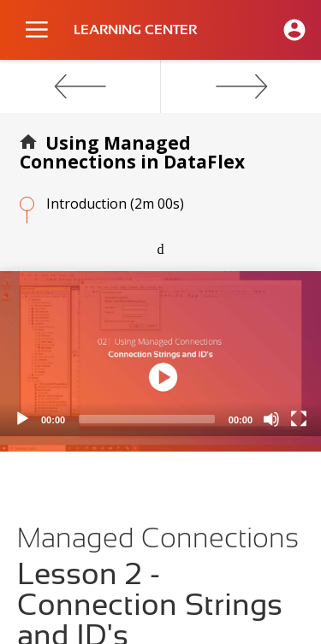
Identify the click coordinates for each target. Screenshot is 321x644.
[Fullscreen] (299, 419)
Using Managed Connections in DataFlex (132, 152)
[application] (160, 354)
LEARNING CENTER (135, 30)
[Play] (22, 419)
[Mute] (271, 419)
